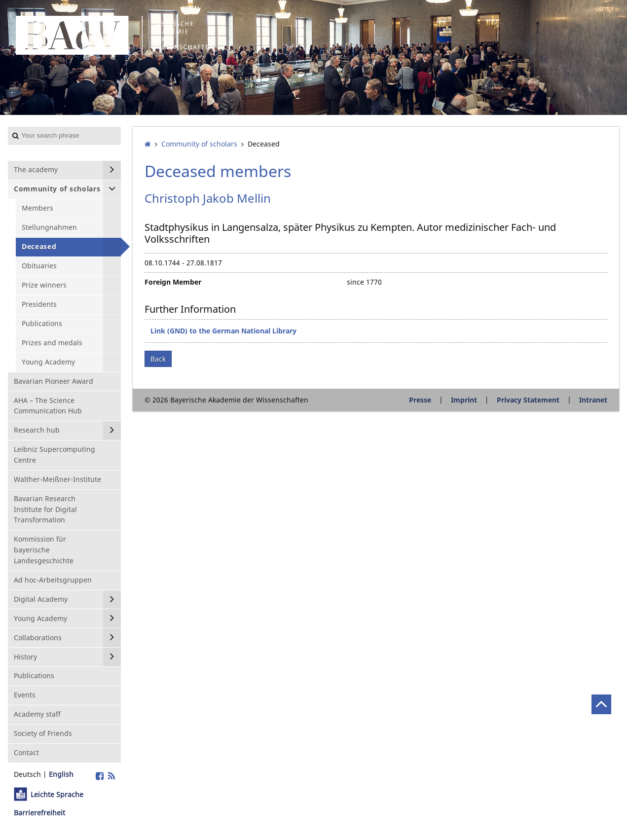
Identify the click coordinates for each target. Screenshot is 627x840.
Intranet (593, 400)
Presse (420, 400)
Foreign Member (173, 282)
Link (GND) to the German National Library (223, 331)
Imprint (464, 400)
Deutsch (27, 774)
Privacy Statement (528, 400)
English (61, 774)
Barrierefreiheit (39, 813)
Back (158, 359)
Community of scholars (199, 144)
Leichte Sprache (57, 794)
